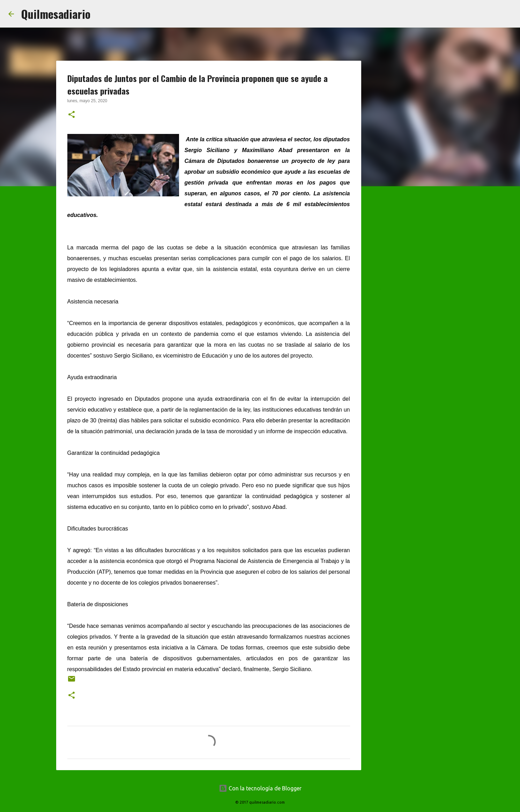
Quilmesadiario (56, 14)
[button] (72, 115)
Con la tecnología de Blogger (260, 788)
